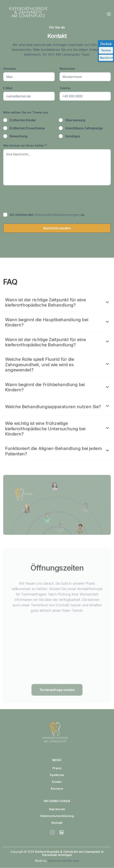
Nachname (67, 69)
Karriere (57, 789)
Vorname (9, 69)
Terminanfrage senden (57, 705)
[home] (26, 14)
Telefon (65, 88)
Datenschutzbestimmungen (57, 215)
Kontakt (57, 823)
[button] (108, 14)
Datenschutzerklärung (57, 816)
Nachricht (106, 58)
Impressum (57, 809)
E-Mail (8, 88)
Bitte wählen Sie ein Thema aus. (26, 112)
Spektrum (57, 775)
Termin (106, 50)
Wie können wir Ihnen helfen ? (25, 146)
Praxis (57, 768)
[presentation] (34, 198)
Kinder (57, 782)
